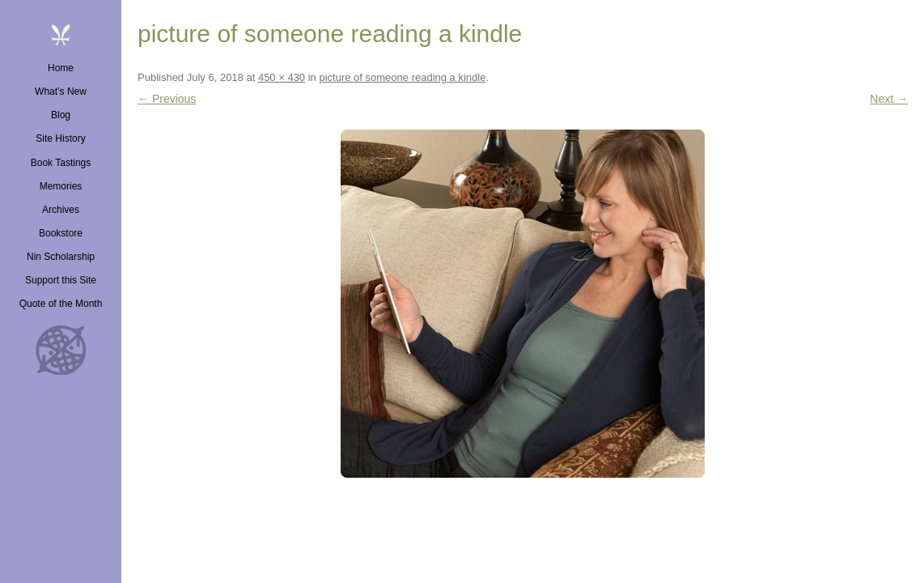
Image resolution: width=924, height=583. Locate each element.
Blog (61, 115)
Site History (60, 138)
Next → (889, 99)
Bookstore (61, 233)
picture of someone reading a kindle (402, 77)
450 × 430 (282, 77)
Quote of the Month (61, 304)
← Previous (167, 99)
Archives (61, 210)
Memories (61, 186)
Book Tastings (61, 163)
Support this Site (61, 280)
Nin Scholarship (61, 257)
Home (61, 68)
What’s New (61, 91)
